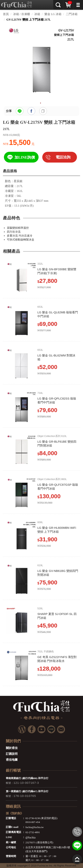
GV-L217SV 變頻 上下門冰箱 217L (29, 20)
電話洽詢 (63, 157)
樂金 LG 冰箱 (53, 14)
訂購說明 (12, 754)
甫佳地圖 (12, 760)
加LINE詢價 (25, 157)
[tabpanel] (41, 62)
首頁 (6, 14)
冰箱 (37, 14)
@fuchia (30, 837)
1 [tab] (41, 103)
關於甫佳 (12, 748)
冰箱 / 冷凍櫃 (22, 14)
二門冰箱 (72, 14)
